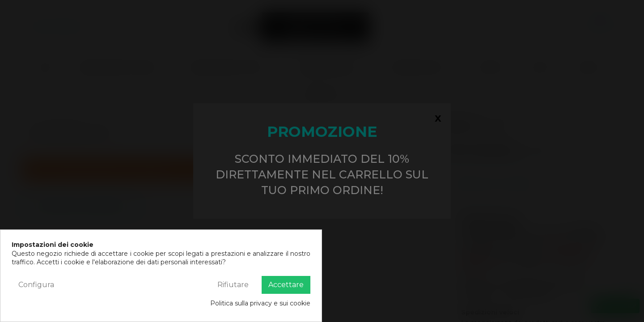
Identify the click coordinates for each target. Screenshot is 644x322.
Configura (36, 285)
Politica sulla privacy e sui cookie (260, 303)
